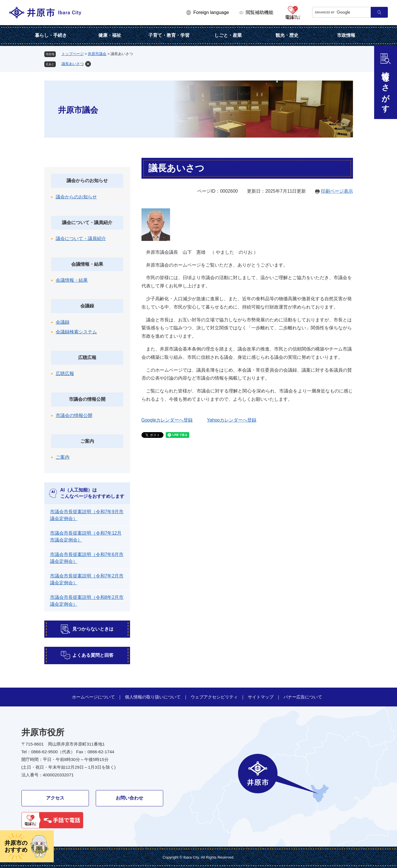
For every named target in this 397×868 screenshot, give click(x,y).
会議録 (87, 306)
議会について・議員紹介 (87, 222)
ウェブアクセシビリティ (214, 697)
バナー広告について (303, 697)
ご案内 (87, 441)
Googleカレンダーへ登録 (167, 420)
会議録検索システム (76, 332)
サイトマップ (261, 697)
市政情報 (346, 35)
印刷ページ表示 (337, 191)
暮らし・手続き (51, 35)
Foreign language (211, 12)
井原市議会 (97, 54)
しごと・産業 (228, 35)
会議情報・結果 (87, 264)
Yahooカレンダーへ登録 (232, 420)
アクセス (55, 798)
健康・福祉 (110, 35)
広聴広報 (87, 358)
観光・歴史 (287, 35)
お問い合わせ (129, 798)
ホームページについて (93, 697)
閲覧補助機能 (260, 12)
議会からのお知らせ (87, 181)
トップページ (73, 54)
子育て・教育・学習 (169, 35)
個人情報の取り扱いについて (153, 697)
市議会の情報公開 (87, 399)
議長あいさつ (73, 64)
